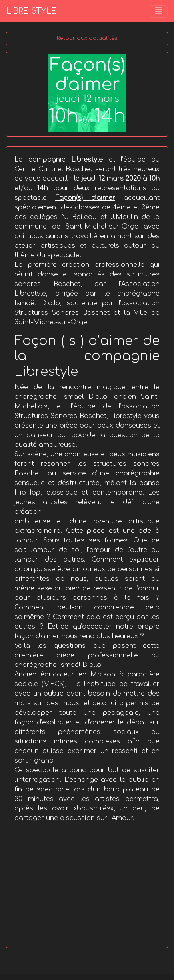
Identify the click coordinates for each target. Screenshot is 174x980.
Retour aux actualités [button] (87, 38)
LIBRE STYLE (32, 11)
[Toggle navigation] (159, 11)
